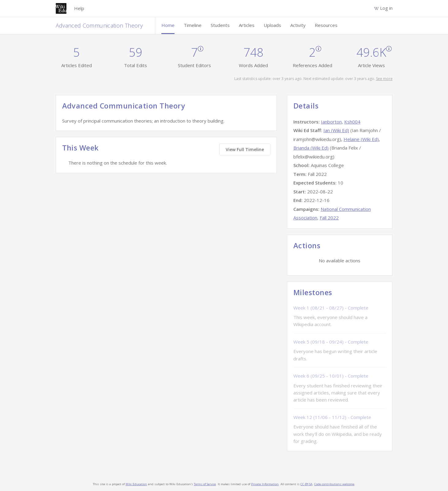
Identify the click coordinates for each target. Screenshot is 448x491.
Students (220, 25)
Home (168, 25)
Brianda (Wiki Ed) (311, 148)
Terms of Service (205, 484)
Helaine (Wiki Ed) (361, 139)
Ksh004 (352, 122)
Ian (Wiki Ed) (336, 130)
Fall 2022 (329, 218)
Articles (247, 25)
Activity (298, 25)
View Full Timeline (245, 149)
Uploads (272, 25)
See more (384, 79)
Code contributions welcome (334, 484)
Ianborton (331, 122)
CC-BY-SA (306, 484)
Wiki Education (136, 484)
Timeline (193, 25)
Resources (326, 25)
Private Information (265, 484)
